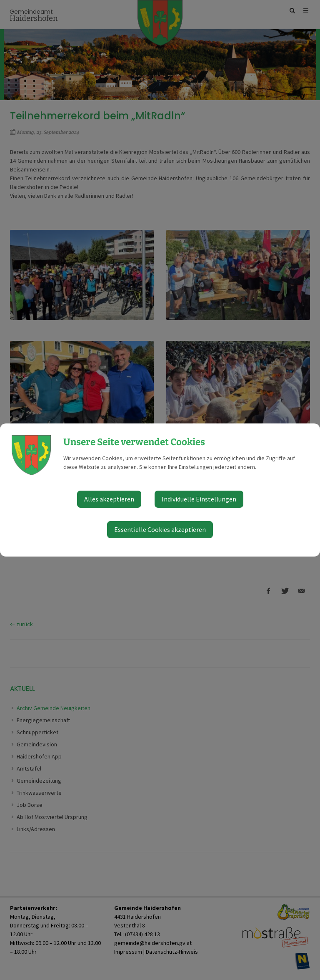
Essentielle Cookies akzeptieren (160, 529)
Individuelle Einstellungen (199, 499)
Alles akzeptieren (109, 499)
